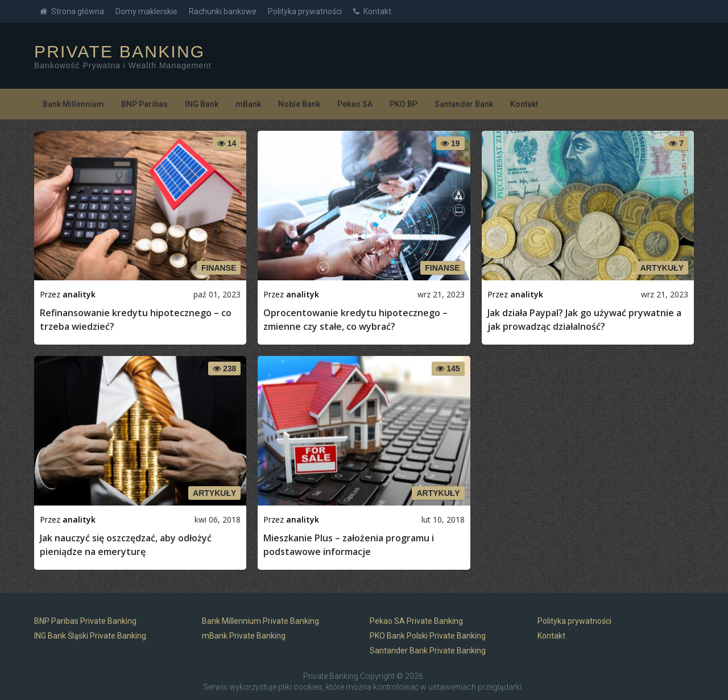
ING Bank (202, 104)
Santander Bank (464, 104)
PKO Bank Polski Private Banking (428, 636)
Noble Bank (299, 104)
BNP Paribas (144, 104)
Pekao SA (355, 104)
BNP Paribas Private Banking (85, 621)
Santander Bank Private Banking (428, 651)
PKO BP (404, 104)
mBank (248, 104)
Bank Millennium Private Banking (260, 621)
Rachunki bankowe (223, 11)
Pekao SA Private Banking (416, 621)
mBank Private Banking (244, 636)
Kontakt (372, 11)
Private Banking (119, 52)
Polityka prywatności (305, 11)
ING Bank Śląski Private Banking (90, 636)
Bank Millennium (73, 104)
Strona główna (72, 11)
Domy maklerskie (146, 11)
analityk (79, 294)
